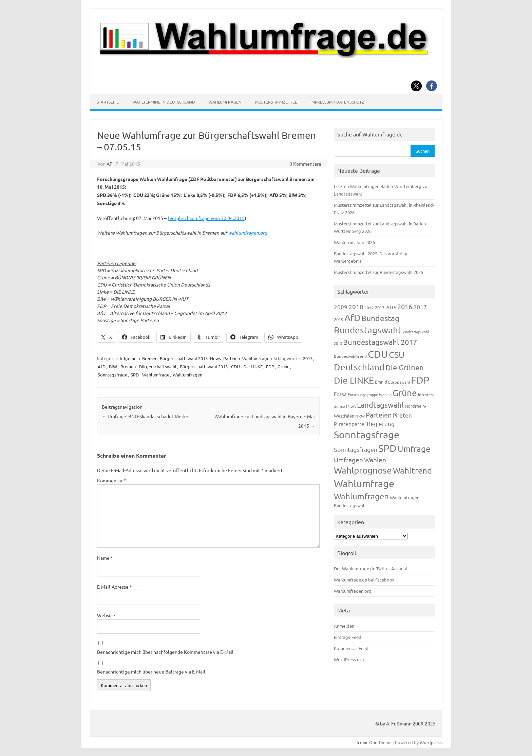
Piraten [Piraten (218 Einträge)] (402, 415)
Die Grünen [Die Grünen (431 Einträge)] (405, 367)
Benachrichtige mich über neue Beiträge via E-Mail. (152, 671)
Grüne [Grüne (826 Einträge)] (405, 393)
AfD (102, 366)
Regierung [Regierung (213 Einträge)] (381, 423)
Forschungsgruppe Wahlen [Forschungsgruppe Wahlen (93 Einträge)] (370, 394)
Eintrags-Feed (348, 637)
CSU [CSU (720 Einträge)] (397, 355)
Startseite (108, 102)
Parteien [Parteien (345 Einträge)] (379, 415)
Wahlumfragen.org (353, 591)
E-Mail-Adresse (115, 587)
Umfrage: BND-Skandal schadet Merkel (146, 416)
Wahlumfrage (156, 375)
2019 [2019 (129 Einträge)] (339, 319)
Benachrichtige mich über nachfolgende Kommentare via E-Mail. (166, 652)
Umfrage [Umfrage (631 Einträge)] (414, 449)
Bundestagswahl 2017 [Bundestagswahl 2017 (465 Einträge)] (380, 342)
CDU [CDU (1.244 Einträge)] (378, 354)
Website (106, 615)
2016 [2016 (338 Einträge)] (405, 306)
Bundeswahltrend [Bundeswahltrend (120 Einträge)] (350, 356)
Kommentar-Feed (351, 648)
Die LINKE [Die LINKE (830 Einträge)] (354, 380)
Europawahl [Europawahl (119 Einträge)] (399, 382)
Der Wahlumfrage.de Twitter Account (371, 568)
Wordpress (431, 742)
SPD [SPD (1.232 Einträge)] (387, 448)
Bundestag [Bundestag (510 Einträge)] (380, 318)
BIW (113, 366)
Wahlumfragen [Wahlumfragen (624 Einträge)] (361, 496)
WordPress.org (349, 659)
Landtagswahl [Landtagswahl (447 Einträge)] (380, 405)
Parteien (232, 358)
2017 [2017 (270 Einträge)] (420, 307)
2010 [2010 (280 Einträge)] (356, 307)
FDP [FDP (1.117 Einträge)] (420, 380)
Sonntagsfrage (112, 375)
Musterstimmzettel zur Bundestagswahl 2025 (378, 272)
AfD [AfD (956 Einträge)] (352, 318)
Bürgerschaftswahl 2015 (184, 358)
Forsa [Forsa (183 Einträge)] (340, 394)
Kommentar (111, 480)
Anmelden (344, 626)
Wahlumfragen (225, 102)
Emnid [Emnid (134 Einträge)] (381, 382)
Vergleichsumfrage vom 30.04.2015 (207, 218)
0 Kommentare (305, 164)
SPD (135, 375)
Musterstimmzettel (276, 102)
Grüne (283, 366)
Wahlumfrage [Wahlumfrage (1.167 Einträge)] (364, 483)
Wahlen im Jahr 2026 (354, 242)
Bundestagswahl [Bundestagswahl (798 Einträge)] (367, 330)
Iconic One (367, 742)
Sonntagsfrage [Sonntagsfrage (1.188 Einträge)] (367, 435)
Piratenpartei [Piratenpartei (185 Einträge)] (350, 424)
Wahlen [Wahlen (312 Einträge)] (375, 460)
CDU (235, 366)
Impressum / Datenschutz (337, 102)
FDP (270, 366)
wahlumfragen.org (248, 233)
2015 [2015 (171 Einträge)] (391, 307)
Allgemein (130, 358)
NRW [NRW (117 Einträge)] (360, 416)
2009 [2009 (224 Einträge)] (341, 307)
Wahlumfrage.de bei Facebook (364, 580)
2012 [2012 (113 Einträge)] (369, 308)
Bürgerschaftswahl (158, 366)
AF (109, 164)
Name (105, 558)
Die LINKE (253, 366)
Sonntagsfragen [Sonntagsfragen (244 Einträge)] (356, 449)
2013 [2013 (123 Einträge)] (380, 307)
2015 (308, 358)
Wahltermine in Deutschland (164, 102)
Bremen (150, 358)
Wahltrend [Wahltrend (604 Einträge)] (412, 470)
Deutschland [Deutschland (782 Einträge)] (359, 367)
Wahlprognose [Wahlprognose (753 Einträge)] (363, 470)
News (215, 358)
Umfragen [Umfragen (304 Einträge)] (348, 460)
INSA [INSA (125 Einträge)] (351, 406)
